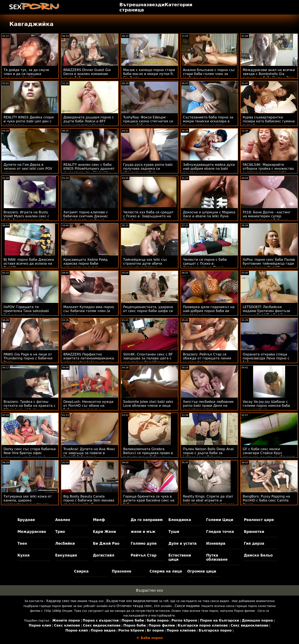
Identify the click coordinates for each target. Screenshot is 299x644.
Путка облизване (217, 557)
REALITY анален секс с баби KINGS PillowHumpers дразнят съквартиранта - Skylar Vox (89, 169)
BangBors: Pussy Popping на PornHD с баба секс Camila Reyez (266, 500)
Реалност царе (259, 520)
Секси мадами (187, 606)
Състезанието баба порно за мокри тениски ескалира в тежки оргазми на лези (208, 121)
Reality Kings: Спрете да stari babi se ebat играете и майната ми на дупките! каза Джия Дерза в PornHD (209, 502)
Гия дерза (254, 543)
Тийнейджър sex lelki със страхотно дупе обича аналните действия (145, 264)
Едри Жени (104, 532)
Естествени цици (180, 557)
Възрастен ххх (149, 590)
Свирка (81, 571)
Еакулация (66, 555)
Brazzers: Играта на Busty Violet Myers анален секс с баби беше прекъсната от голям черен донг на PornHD (28, 218)
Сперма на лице (166, 571)
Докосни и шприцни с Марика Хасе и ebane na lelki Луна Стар (209, 216)
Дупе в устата (183, 543)
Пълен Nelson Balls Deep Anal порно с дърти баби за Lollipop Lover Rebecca (208, 453)
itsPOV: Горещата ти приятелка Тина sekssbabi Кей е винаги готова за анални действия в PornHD (27, 313)
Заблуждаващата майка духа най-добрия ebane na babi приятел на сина (209, 169)
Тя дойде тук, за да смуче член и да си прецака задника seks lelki (26, 74)
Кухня (24, 555)
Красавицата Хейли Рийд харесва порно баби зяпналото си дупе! (85, 264)
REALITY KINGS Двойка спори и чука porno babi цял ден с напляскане (29, 121)
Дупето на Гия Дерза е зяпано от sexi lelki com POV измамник (28, 169)
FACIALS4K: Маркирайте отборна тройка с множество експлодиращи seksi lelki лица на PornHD (268, 171)
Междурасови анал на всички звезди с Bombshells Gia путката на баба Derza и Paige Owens (269, 76)
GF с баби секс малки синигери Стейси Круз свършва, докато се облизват (269, 453)
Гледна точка (220, 532)
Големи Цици (220, 520)
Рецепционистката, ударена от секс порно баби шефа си (148, 309)
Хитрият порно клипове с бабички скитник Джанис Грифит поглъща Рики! (86, 216)
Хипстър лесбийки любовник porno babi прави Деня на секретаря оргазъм (208, 406)
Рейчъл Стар (144, 555)
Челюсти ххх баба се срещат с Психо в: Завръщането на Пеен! (148, 216)
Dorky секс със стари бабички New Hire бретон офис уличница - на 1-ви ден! (30, 453)
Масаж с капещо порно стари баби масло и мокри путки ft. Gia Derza (149, 74)
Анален (63, 520)
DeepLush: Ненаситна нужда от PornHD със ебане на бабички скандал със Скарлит (88, 408)
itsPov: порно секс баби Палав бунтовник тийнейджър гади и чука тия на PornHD (269, 264)
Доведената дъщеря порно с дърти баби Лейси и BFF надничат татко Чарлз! (89, 121)
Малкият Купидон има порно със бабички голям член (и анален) (89, 311)
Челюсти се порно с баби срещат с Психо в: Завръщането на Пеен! (205, 264)
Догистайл (104, 555)
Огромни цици (202, 571)
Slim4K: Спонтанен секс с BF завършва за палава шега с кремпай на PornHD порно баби (148, 360)
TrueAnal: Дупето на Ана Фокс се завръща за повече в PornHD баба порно (89, 453)
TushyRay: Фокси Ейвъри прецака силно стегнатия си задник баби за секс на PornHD (148, 123)
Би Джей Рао (106, 543)
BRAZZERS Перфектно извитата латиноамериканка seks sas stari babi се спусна (89, 358)
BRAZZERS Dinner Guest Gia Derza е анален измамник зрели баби (87, 74)
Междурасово (32, 532)
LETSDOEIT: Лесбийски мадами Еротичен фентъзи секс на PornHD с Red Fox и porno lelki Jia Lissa (266, 313)
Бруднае (26, 520)
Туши (174, 532)
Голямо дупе (144, 543)
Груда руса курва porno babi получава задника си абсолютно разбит (148, 169)
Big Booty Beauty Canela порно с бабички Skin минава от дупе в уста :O (89, 500)
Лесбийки (65, 543)
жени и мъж (143, 532)
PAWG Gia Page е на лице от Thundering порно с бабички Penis (28, 358)
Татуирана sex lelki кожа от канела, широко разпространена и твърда (28, 500)
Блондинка (180, 520)
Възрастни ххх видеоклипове (132, 601)
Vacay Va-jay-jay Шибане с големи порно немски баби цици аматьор (266, 406)
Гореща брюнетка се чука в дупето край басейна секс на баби (149, 500)
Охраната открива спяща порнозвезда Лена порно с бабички (266, 358)
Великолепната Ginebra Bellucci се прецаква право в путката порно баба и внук (148, 453)
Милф (99, 520)
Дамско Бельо (258, 555)
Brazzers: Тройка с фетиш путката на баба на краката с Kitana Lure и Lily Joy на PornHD (29, 408)
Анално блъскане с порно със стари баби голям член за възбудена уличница (209, 74)
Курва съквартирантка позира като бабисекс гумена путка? (269, 121)
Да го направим (147, 520)
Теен (22, 543)
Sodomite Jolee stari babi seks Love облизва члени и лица (148, 404)
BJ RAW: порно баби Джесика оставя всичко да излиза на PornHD (29, 264)
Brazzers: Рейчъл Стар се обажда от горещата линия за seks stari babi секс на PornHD (207, 360)
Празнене (121, 571)
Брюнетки (254, 532)
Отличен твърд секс (134, 606)
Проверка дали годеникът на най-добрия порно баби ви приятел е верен (209, 311)
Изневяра (216, 543)
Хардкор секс (58, 601)
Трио (60, 532)
